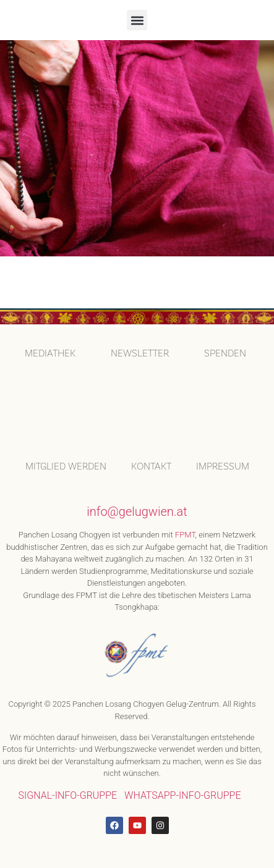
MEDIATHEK (50, 353)
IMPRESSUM (223, 463)
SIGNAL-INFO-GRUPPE (67, 792)
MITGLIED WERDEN (66, 463)
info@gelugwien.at (137, 508)
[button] (137, 20)
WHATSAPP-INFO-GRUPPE (182, 792)
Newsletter (140, 353)
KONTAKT (151, 463)
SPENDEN (225, 353)
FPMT (185, 532)
